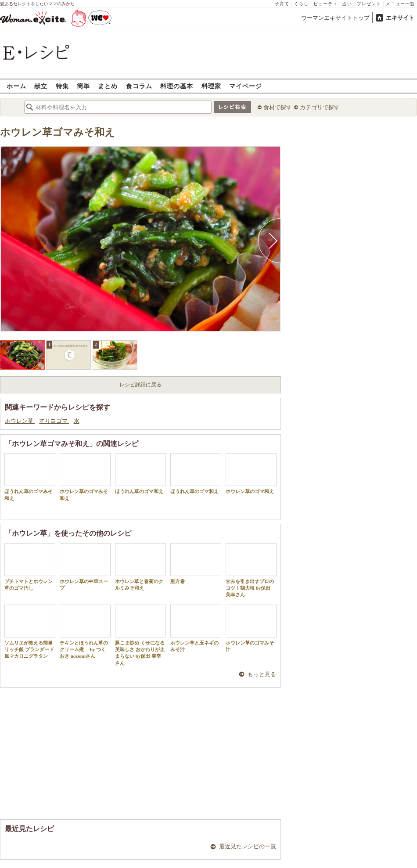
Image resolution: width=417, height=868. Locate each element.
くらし (301, 4)
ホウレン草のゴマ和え (251, 474)
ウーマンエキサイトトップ (335, 18)
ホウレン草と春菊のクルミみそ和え (140, 567)
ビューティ (325, 4)
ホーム (16, 86)
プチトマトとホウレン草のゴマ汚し (30, 567)
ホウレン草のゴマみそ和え (85, 477)
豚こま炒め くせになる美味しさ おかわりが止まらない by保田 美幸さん (140, 635)
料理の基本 (177, 86)
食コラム (139, 86)
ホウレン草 (20, 421)
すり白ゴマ (54, 421)
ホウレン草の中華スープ (85, 567)
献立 (41, 86)
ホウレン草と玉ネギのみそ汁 (196, 628)
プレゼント (369, 4)
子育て (282, 4)
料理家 (211, 86)
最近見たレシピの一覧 (248, 846)
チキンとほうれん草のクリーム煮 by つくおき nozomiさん (85, 632)
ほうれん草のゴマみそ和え (30, 477)
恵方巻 (196, 564)
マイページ (246, 86)
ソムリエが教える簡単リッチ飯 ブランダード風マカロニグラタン (30, 632)
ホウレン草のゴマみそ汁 (251, 628)
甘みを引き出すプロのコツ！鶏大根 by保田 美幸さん (251, 570)
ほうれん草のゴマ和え (140, 474)
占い (347, 4)
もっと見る (262, 674)
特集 (62, 86)
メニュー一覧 (400, 4)
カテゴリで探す (320, 107)
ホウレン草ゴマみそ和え (58, 132)
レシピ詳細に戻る (140, 385)
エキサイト (400, 18)
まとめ (108, 86)
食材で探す (278, 107)
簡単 (83, 86)
